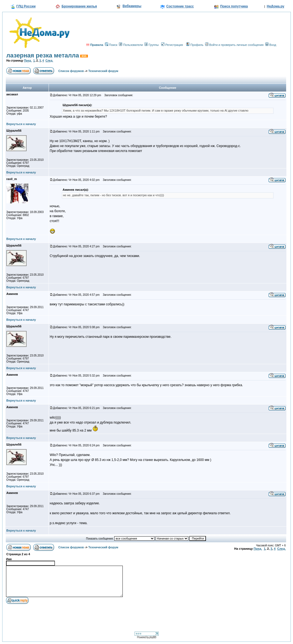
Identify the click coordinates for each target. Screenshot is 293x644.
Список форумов (71, 71)
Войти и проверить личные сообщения (234, 45)
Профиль (195, 45)
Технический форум (103, 71)
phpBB (153, 637)
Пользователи (131, 45)
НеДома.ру (275, 6)
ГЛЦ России (26, 6)
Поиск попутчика (234, 6)
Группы (152, 45)
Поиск (111, 45)
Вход (271, 45)
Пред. (28, 61)
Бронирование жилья (79, 6)
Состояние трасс (180, 6)
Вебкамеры (132, 6)
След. (49, 61)
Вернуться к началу (21, 124)
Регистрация (172, 45)
